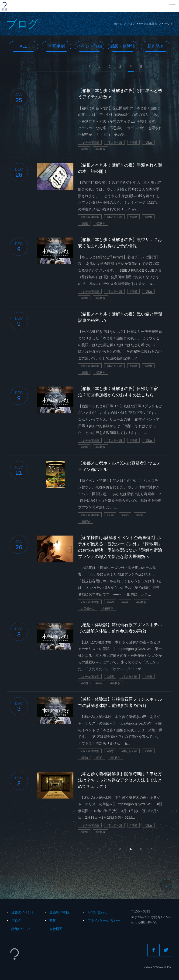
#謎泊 (148, 142)
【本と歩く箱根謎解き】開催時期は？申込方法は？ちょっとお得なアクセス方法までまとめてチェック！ (120, 780)
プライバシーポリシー (104, 920)
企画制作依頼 (59, 912)
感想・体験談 (123, 46)
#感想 (110, 677)
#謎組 (84, 149)
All (23, 46)
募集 (53, 920)
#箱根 (133, 142)
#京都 (110, 515)
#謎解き (101, 149)
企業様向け (88, 609)
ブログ (131, 24)
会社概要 (56, 929)
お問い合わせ (97, 912)
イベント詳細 (89, 46)
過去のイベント (23, 912)
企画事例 (56, 46)
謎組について (21, 929)
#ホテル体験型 (148, 24)
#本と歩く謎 (115, 142)
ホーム (118, 24)
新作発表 (156, 46)
